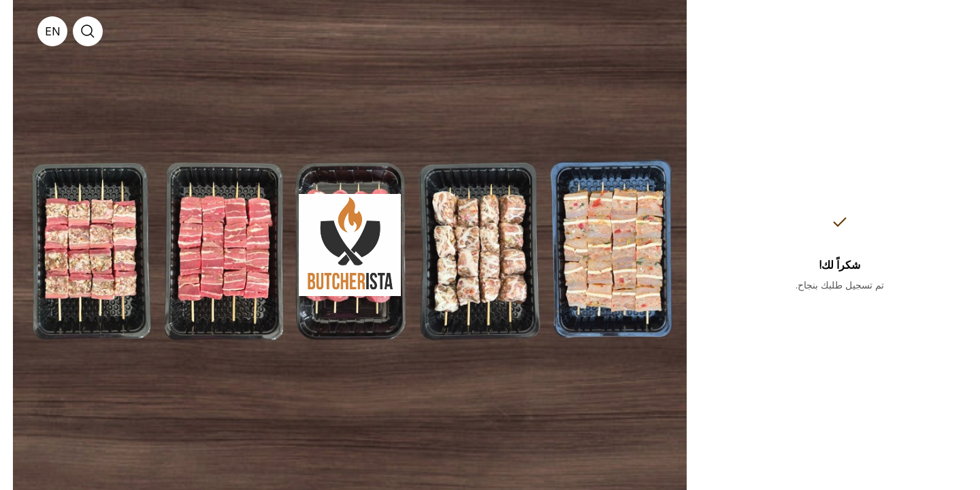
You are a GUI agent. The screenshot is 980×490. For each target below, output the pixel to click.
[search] (75, 31)
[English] (39, 31)
